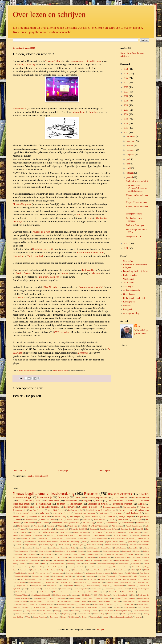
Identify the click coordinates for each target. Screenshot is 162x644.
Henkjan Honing (64, 570)
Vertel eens (73, 526)
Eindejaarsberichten (122, 560)
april (129, 168)
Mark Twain (84, 538)
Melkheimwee (45, 592)
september (131, 150)
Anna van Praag (60, 516)
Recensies (91, 494)
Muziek (141, 504)
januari (130, 177)
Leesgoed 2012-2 (143, 582)
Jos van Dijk (113, 576)
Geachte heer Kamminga (106, 564)
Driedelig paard (59, 560)
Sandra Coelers (23, 273)
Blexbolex (18, 256)
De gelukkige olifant (121, 557)
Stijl (118, 604)
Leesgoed (128, 309)
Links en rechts (130, 275)
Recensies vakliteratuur (121, 494)
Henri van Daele (79, 570)
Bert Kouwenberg (22, 551)
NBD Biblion (86, 595)
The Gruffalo (144, 542)
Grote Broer (92, 567)
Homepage (63, 470)
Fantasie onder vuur (57, 564)
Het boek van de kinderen (115, 532)
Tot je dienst (129, 283)
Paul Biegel (38, 526)
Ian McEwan (20, 573)
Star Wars (110, 604)
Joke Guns (102, 576)
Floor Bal (24, 532)
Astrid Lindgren (92, 548)
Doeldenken (36, 560)
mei (128, 164)
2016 (126, 114)
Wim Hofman (20, 108)
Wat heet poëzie (52, 501)
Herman (65, 273)
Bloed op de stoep (45, 551)
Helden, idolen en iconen (60, 370)
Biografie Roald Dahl (79, 529)
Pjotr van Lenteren (37, 601)
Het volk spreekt (122, 570)
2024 (126, 78)
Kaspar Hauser (30, 579)
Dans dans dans (126, 529)
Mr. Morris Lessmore (61, 595)
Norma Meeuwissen (23, 598)
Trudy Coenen (31, 611)
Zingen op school (31, 545)
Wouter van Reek (35, 256)
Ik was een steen (43, 573)
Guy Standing (105, 567)
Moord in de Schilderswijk (41, 595)
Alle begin (128, 286)
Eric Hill (23, 564)
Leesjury (79, 585)
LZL (19, 501)
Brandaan (19, 554)
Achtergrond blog (131, 313)
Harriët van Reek (37, 570)
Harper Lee (24, 570)
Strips (122, 542)
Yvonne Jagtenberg (40, 617)
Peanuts (118, 598)
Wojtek (124, 614)
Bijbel (34, 551)
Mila (104, 592)
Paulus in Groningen (135, 225)
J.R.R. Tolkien (132, 573)
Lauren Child (98, 253)
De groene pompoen (49, 277)
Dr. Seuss (46, 560)
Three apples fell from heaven (86, 607)
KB (20, 579)
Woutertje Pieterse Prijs (23, 507)
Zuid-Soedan (74, 617)
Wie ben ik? (129, 279)
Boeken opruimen (93, 551)
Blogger (100, 630)
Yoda (28, 617)
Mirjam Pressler (30, 542)
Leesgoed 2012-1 (128, 582)
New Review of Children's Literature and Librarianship (59, 542)
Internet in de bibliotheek (22, 535)
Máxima (75, 595)
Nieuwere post (20, 470)
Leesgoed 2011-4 (81, 582)
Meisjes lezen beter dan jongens (123, 538)
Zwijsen (85, 617)
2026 (126, 69)
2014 (126, 123)
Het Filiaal (109, 570)
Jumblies (93, 112)
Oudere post (105, 470)
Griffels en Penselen (49, 532)
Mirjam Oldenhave (129, 592)
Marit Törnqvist (24, 526)
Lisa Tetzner (109, 589)
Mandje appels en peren (141, 589)
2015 (126, 119)
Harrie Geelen (43, 523)
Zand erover (54, 617)
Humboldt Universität (43, 249)
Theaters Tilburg (54, 61)
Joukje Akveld (126, 576)
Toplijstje (50, 526)
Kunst (18, 520)
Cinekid (130, 554)
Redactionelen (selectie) (134, 298)
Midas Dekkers (78, 592)
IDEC (133, 570)
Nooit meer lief (144, 595)
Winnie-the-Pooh (84, 614)
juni (128, 159)
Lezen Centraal (35, 589)
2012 (126, 132)
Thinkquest (67, 607)
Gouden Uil (38, 567)
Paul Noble (88, 598)
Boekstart (93, 529)
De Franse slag (75, 557)
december (131, 136)
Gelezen (127, 306)
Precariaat (50, 601)
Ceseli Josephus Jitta (47, 554)
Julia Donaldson (84, 535)
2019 (126, 101)
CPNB (111, 520)
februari (130, 173)
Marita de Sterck (48, 520)
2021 (126, 92)
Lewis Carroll (70, 507)
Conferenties (104, 513)
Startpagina (128, 261)
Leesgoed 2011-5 (97, 582)
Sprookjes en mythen (98, 504)
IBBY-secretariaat (62, 332)
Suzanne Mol (142, 604)
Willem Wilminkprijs (99, 526)
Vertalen (87, 520)
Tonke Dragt (44, 513)
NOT (95, 595)
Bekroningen (76, 504)
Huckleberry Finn (134, 532)
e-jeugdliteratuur (43, 504)
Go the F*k (34, 532)
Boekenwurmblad (75, 510)
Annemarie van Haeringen (84, 513)
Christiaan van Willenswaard (114, 554)
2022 (126, 87)
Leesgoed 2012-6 (27, 538)
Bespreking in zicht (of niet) (136, 271)
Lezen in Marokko (51, 589)
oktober (130, 146)
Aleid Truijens (78, 545)
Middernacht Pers (93, 592)
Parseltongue (61, 598)
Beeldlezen (145, 548)
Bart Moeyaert (75, 516)
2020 (126, 96)
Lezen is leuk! (65, 589)
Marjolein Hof (71, 538)
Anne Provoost (41, 548)
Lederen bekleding (35, 582)
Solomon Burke (84, 604)
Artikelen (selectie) (132, 290)
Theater (18, 545)
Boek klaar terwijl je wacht (65, 551)
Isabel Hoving (118, 573)
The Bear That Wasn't (21, 607)
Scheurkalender (21, 604)
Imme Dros (117, 513)
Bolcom (137, 551)
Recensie (92, 601)
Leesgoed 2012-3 (22, 585)
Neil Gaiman (105, 595)
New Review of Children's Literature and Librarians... (136, 188)
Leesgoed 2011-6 (134, 237)
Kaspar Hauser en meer (136, 202)
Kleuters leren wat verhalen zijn (128, 579)
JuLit (136, 576)
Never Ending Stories (120, 595)
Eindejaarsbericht (134, 214)
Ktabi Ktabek (20, 582)
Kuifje (100, 523)
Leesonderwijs (71, 501)
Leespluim (106, 585)
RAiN (84, 601)
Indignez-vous (58, 573)
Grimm (63, 567)
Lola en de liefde (123, 589)
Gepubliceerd (129, 294)
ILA (140, 570)
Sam (90, 218)
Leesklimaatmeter (92, 585)
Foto (79, 564)
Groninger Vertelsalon (77, 567)
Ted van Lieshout (115, 501)
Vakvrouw (75, 611)
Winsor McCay (99, 614)
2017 (126, 110)
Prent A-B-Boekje (63, 601)
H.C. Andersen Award (120, 567)
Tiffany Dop (105, 607)
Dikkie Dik (139, 529)
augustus (131, 155)
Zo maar (61, 504)
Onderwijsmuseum (96, 542)
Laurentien (135, 535)
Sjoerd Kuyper (112, 542)
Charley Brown (78, 554)
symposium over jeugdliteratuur (86, 61)
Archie (81, 548)
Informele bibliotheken (74, 573)
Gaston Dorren (89, 564)
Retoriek (117, 601)
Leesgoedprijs (68, 585)
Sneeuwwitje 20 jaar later (66, 604)
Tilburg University (26, 64)
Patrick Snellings (75, 598)
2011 (126, 244)
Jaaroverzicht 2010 (22, 576)
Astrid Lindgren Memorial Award (41, 529)
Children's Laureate (94, 554)
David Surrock (62, 557)
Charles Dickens (64, 554)
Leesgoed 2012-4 (37, 585)
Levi (25, 589)
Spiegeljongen (98, 604)
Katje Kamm (83, 253)
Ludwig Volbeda (56, 538)
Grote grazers (65, 532)
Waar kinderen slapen (51, 614)
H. (139, 326)
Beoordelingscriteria (111, 507)
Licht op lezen (143, 510)
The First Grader (39, 607)
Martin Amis (20, 592)
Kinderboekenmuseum (102, 535)
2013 (126, 128)
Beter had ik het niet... (49, 507)
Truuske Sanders (45, 611)
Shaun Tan (33, 604)
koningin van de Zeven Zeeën (122, 617)
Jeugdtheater (90, 576)
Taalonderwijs (44, 497)
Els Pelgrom (137, 560)
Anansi (23, 529)
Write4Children (135, 614)
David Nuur (49, 557)
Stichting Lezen (33, 501)
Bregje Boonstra (31, 554)
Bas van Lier (134, 548)
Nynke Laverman (39, 598)
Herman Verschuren (95, 570)
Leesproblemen (118, 585)
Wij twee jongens (68, 614)
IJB (145, 532)
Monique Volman (22, 595)
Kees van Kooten (78, 579)
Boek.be (81, 551)
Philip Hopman (144, 598)
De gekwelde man (104, 557)
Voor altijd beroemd (123, 611)
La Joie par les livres (120, 535)
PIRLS (51, 598)
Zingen (64, 617)
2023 (126, 83)
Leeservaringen (127, 523)
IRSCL (147, 570)
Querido (76, 601)
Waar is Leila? (35, 614)
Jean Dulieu (39, 535)
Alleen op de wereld (94, 545)
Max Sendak (32, 592)
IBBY (20, 297)
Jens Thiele (69, 576)
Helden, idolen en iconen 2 (27, 370)
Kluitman (146, 579)
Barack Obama (106, 548)
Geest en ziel (136, 564)
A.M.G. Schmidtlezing (134, 526)
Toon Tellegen (129, 607)
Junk (79, 215)
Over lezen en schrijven (49, 14)
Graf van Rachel (52, 567)
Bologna (146, 551)
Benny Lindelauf (91, 516)
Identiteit (31, 573)
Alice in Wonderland (62, 513)
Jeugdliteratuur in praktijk (66, 535)
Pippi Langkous (21, 601)
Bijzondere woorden (123, 504)
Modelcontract (144, 592)
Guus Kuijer (137, 520)
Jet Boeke (79, 576)
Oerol (84, 542)
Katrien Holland (63, 579)
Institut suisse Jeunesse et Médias (98, 573)
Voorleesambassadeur (141, 611)
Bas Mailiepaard (120, 548)
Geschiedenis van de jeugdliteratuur (101, 510)
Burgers (99, 501)
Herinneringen (97, 532)
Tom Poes (117, 607)
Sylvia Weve (132, 542)
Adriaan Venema (64, 545)
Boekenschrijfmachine (111, 551)
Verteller (84, 526)
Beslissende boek (62, 529)
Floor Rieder (123, 520)
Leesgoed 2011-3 (66, 582)
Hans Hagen (29, 523)
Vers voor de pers (107, 611)
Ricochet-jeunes (129, 601)
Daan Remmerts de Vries (109, 529)
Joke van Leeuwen (126, 510)
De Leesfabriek (89, 557)
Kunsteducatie (111, 523)
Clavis (139, 554)
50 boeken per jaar (47, 545)
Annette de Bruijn (41, 232)
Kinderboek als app (106, 579)
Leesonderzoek (120, 498)
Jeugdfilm (50, 535)
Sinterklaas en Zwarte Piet (39, 516)
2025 (126, 74)
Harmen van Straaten (81, 532)
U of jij (57, 611)
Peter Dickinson (129, 598)
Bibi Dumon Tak (108, 516)
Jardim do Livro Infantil (40, 576)
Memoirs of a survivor (61, 592)
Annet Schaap (54, 548)
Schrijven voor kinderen (26, 513)
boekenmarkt (95, 617)
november (131, 141)
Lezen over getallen (81, 589)
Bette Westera (99, 520)
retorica (138, 617)
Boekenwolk (127, 551)
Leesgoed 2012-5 (53, 585)
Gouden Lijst (26, 567)
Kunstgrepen (129, 302)
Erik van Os (88, 270)
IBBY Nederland (51, 287)
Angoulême (28, 548)
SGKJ (61, 520)
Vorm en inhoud (21, 614)
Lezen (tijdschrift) (90, 507)
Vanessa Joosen (73, 520)
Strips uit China (128, 604)
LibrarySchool (42, 538)
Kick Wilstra (91, 579)
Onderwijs (63, 497)
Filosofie (70, 564)
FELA (45, 564)
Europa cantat (34, 564)
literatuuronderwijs (141, 498)
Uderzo (65, 611)
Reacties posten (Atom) (37, 476)
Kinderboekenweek (134, 513)
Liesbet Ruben (96, 589)
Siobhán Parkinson (47, 604)
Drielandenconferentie (75, 560)
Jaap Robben (145, 573)
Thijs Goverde (54, 607)
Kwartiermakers (31, 520)
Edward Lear (78, 112)
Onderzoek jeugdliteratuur (97, 498)
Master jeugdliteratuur (100, 538)
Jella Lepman (57, 576)
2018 (126, 105)
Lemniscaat (131, 585)
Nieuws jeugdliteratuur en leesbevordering (44, 494)
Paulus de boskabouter (104, 598)
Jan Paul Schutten (37, 510)
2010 (126, 248)
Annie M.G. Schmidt (56, 510)
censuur (106, 617)
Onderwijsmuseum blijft (137, 181)
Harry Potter (51, 570)
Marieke (96, 273)
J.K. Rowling (88, 523)
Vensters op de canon (89, 611)
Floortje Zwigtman (22, 204)
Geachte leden (123, 564)
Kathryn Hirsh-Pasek (46, 579)
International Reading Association (66, 523)
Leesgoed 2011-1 (51, 582)
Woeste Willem (113, 614)
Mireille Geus (114, 592)
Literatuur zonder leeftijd (90, 287)
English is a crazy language (134, 220)
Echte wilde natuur (93, 560)
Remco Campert (105, 601)
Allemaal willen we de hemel (116, 545)
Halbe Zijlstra (136, 567)
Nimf (133, 595)
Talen (130, 501)
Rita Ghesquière (143, 601)
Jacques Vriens (143, 516)
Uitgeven (61, 526)
